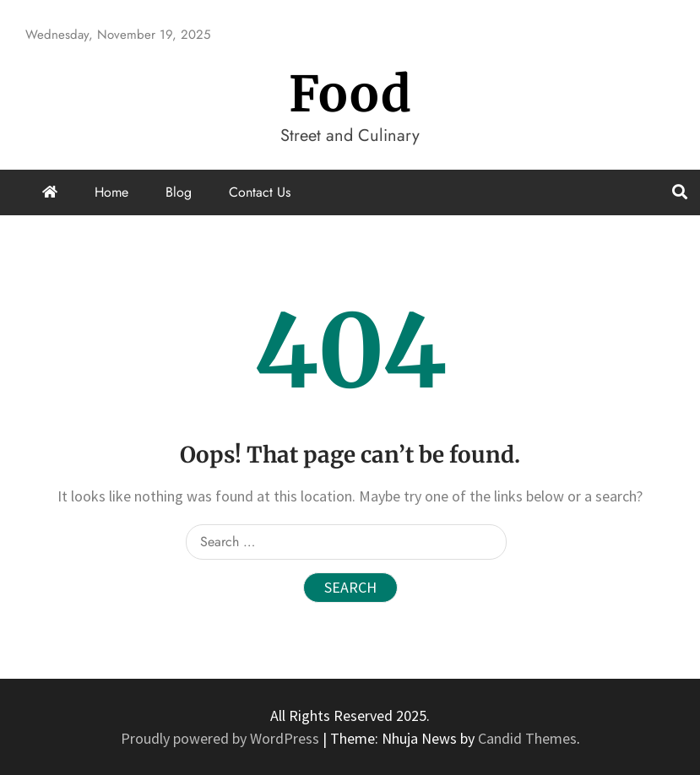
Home (111, 192)
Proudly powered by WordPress (222, 738)
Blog (179, 192)
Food (350, 94)
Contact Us (260, 192)
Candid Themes (527, 738)
